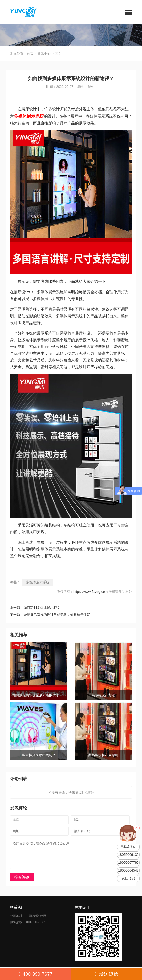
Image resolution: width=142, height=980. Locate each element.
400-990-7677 (36, 974)
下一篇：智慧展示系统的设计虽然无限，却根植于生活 (50, 615)
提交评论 (22, 877)
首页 (30, 53)
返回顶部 (128, 878)
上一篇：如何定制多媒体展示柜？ (35, 608)
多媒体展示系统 (38, 582)
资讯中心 (44, 53)
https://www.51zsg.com (90, 592)
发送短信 (106, 974)
